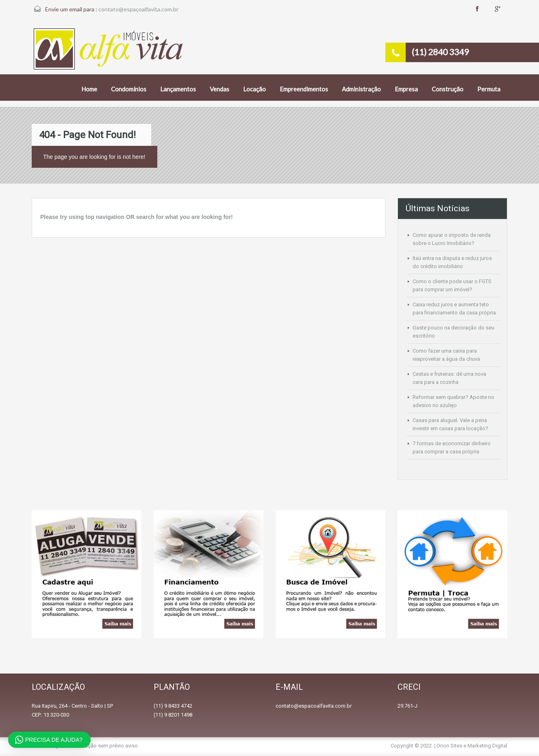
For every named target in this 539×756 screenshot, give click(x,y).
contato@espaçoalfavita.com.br (138, 9)
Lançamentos (178, 89)
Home (89, 89)
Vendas (220, 89)
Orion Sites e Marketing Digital (472, 746)
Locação (254, 89)
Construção (448, 89)
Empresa (406, 89)
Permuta (489, 89)
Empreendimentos (304, 89)
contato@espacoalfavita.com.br (314, 706)
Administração (361, 89)
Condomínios (129, 89)
